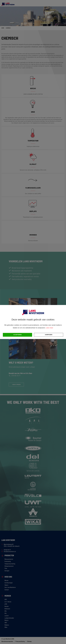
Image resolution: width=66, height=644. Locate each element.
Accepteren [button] (17, 335)
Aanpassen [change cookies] (49, 335)
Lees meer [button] (50, 328)
